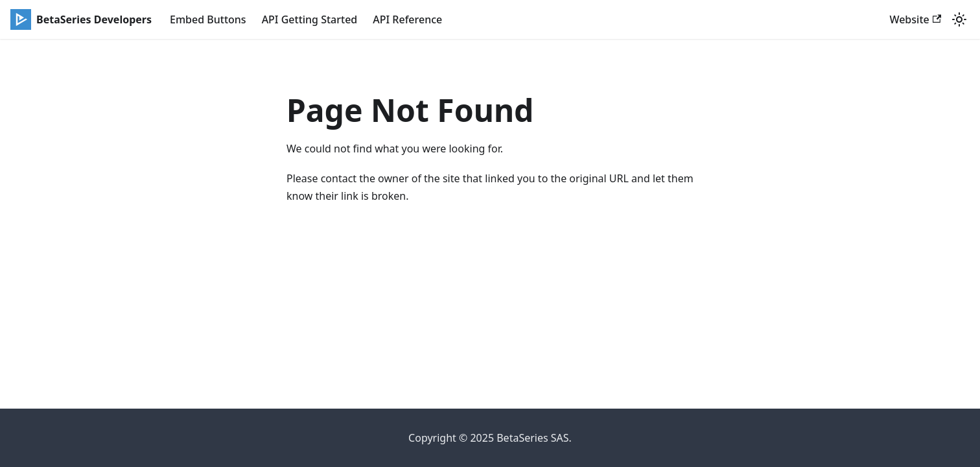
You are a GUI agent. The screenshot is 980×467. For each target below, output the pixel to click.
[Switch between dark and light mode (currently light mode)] (959, 19)
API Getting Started (310, 19)
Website (915, 19)
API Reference (407, 19)
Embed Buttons (208, 19)
